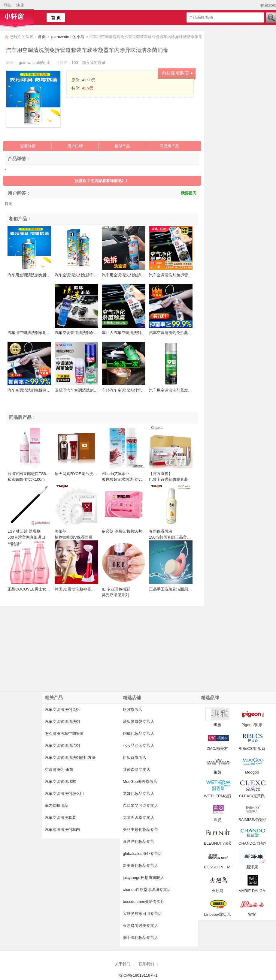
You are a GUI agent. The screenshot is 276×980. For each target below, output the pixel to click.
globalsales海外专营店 (142, 854)
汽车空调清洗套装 (60, 818)
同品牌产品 (170, 146)
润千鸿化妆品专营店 (140, 938)
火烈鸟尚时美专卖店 (140, 926)
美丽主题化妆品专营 (140, 830)
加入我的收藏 (94, 63)
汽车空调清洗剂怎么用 (64, 794)
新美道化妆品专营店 (140, 866)
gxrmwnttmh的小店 (68, 37)
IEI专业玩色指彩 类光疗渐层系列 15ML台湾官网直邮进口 (122, 595)
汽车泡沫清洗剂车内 (62, 830)
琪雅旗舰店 (133, 709)
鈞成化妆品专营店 (138, 733)
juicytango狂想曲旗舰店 (143, 878)
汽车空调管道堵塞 (60, 782)
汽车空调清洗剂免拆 (62, 709)
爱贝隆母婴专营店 (138, 721)
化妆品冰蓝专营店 (138, 746)
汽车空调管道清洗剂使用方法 (70, 758)
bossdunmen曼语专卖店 (144, 902)
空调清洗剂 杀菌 (59, 770)
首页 (42, 37)
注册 (20, 5)
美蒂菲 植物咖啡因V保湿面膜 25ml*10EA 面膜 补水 (74, 537)
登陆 (8, 5)
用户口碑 (75, 146)
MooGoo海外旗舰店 (140, 782)
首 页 (56, 18)
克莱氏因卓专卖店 (138, 818)
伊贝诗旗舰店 (135, 758)
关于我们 (123, 964)
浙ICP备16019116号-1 (138, 975)
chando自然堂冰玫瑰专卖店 (147, 890)
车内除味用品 (56, 806)
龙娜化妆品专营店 (138, 794)
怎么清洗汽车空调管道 (64, 733)
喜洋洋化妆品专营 (138, 842)
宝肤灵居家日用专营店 (142, 914)
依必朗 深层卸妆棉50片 (122, 531)
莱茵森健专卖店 (136, 770)
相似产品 (122, 146)
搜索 (271, 18)
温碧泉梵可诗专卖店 (140, 806)
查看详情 (28, 146)
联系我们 (146, 964)
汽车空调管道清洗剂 (62, 721)
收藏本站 (268, 6)
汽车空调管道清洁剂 (62, 746)
